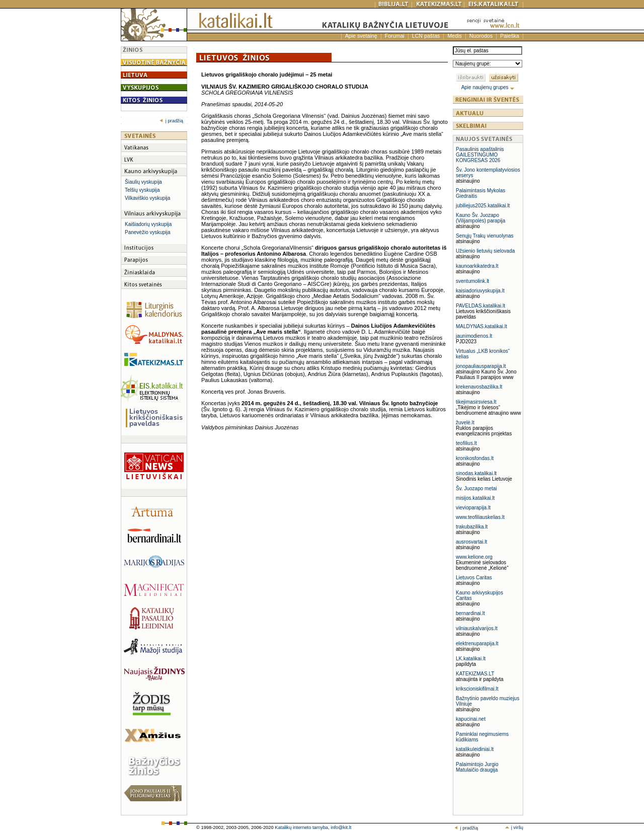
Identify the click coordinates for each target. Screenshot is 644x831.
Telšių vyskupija (142, 190)
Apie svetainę (361, 36)
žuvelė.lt (465, 423)
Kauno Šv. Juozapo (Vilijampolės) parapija (480, 218)
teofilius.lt (466, 443)
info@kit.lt (341, 827)
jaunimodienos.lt (474, 336)
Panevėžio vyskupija (148, 232)
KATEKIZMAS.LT (475, 674)
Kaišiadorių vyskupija (148, 224)
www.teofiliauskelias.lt (480, 517)
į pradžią (171, 121)
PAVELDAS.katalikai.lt (480, 306)
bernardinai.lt (470, 613)
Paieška (510, 36)
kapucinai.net (471, 719)
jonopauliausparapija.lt (481, 366)
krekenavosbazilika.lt (479, 387)
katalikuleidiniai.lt (475, 749)
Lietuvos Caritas (474, 578)
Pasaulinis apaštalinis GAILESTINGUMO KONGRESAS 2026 (480, 155)
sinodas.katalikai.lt (476, 473)
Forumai (395, 36)
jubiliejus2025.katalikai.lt (483, 206)
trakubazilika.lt (472, 527)
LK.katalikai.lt (471, 659)
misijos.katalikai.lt (475, 498)
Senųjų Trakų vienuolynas (485, 236)
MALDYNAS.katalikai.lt (481, 326)
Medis (454, 36)
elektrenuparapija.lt (477, 644)
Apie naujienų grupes (488, 87)
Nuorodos (481, 36)
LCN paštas (426, 36)
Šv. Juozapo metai (476, 488)
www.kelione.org (474, 557)
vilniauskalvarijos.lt (477, 628)
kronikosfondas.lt (475, 458)
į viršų (514, 827)
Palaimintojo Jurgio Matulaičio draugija (477, 767)
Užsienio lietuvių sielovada (485, 251)
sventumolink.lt (472, 281)
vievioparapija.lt (473, 508)
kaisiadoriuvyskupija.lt (480, 291)
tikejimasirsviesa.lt (476, 402)
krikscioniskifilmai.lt (477, 689)
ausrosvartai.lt (471, 542)
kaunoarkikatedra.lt (477, 266)
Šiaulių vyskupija (143, 182)
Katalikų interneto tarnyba (301, 827)
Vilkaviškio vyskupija (147, 198)
